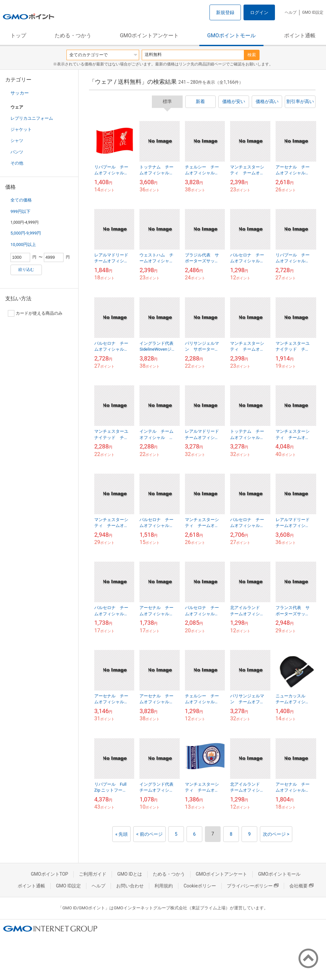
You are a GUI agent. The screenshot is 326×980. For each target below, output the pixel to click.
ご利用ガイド (93, 874)
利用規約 (164, 886)
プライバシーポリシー (253, 886)
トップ (18, 35)
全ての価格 (21, 200)
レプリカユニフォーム (32, 118)
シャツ (17, 140)
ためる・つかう (73, 35)
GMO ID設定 (313, 12)
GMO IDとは (130, 874)
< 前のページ (149, 834)
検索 (252, 55)
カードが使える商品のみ (35, 313)
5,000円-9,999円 (26, 233)
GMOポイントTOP (49, 874)
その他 (17, 163)
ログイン (259, 12)
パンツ (17, 152)
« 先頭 (121, 834)
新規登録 (225, 12)
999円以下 (20, 211)
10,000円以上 (23, 245)
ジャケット (21, 129)
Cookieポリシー (200, 886)
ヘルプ (291, 12)
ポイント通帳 (300, 35)
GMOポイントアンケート (149, 35)
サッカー (20, 93)
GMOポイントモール (231, 35)
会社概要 (301, 886)
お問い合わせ (130, 886)
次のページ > (276, 834)
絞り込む (26, 270)
